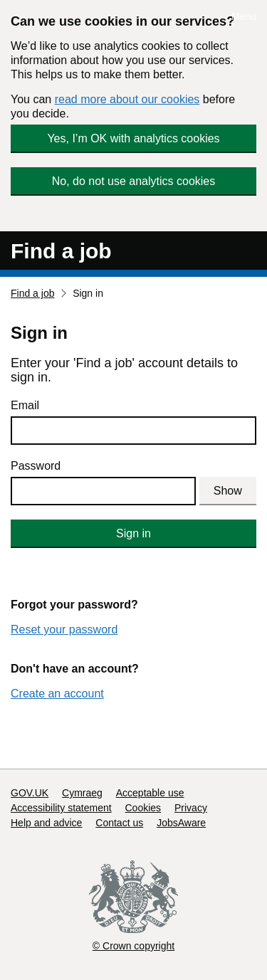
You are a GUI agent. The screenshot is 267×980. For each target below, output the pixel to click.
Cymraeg (82, 793)
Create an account (57, 694)
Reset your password (64, 629)
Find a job (61, 251)
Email (25, 405)
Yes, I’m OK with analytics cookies (133, 138)
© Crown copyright (133, 946)
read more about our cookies (127, 99)
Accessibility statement (61, 808)
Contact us (119, 823)
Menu (244, 16)
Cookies (143, 808)
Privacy (191, 808)
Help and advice (46, 823)
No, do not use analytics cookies (133, 181)
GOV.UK (30, 793)
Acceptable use (150, 793)
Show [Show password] (228, 491)
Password (36, 466)
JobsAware (181, 823)
